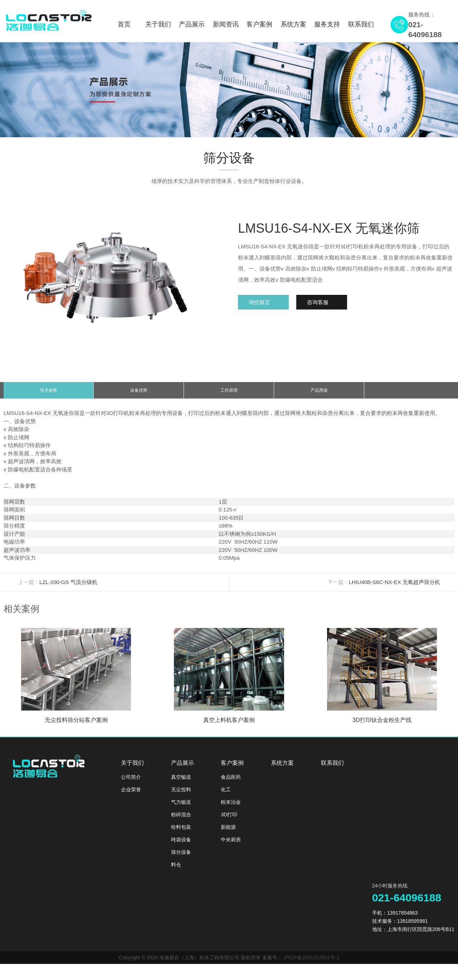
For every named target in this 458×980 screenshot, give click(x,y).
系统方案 (293, 24)
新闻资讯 (226, 24)
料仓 (176, 870)
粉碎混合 (181, 820)
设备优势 (139, 393)
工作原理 (229, 393)
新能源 (228, 832)
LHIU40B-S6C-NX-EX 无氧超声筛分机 (394, 587)
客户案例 (259, 24)
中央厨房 (231, 845)
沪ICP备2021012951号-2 (312, 963)
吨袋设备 (181, 845)
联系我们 (361, 24)
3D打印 (229, 820)
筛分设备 (181, 857)
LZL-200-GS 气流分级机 (68, 587)
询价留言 (261, 302)
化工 (226, 795)
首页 (124, 24)
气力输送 (181, 807)
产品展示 (192, 24)
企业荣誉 (131, 795)
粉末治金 (231, 807)
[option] (229, 90)
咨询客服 (322, 302)
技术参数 (49, 393)
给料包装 (181, 832)
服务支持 (327, 24)
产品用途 (319, 393)
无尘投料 (181, 795)
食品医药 (231, 782)
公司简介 (131, 782)
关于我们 (158, 24)
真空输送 (181, 782)
